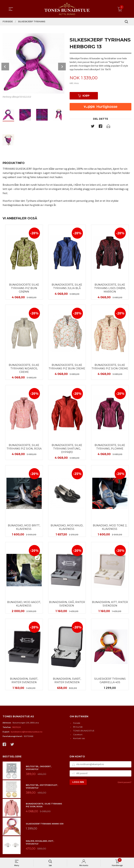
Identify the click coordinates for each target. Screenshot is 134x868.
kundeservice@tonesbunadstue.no (27, 733)
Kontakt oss (79, 740)
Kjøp (84, 96)
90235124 (16, 728)
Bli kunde (78, 728)
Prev (5, 67)
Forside (77, 724)
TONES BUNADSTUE (84, 732)
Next (62, 67)
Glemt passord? (124, 783)
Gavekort (78, 736)
